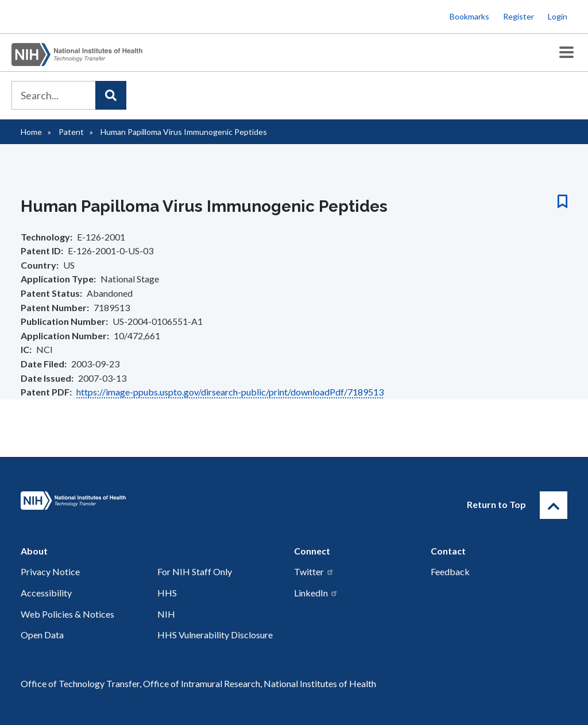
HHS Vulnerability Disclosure (215, 635)
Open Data (42, 635)
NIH (166, 614)
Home (31, 132)
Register (519, 16)
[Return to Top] (554, 505)
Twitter (314, 571)
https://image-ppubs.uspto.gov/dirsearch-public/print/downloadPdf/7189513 (230, 392)
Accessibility (46, 593)
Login (558, 16)
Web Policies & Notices (67, 614)
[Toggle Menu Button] (566, 53)
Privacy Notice (50, 571)
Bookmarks (469, 16)
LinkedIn (316, 593)
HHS (167, 593)
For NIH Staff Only (195, 571)
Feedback (450, 571)
